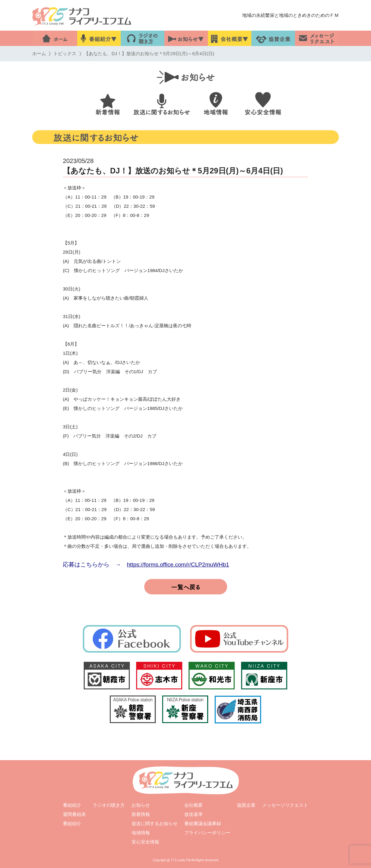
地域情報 (141, 833)
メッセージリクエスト (285, 805)
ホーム (39, 53)
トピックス (65, 53)
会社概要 (193, 805)
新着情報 (141, 814)
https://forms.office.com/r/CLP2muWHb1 (178, 565)
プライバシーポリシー (207, 833)
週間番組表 (74, 814)
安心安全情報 (145, 842)
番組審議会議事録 (203, 823)
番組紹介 (72, 805)
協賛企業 (246, 805)
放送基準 (193, 814)
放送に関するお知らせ (155, 823)
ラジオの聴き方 (109, 805)
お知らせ (141, 805)
